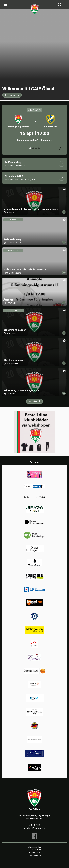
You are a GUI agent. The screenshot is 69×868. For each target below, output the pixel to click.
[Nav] (5, 5)
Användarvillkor (34, 850)
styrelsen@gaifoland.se (34, 828)
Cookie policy (34, 853)
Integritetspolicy (34, 855)
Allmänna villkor (35, 847)
